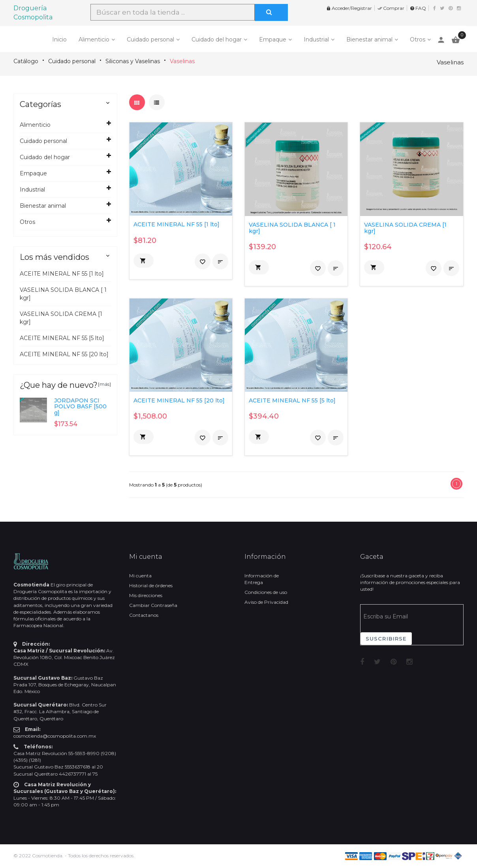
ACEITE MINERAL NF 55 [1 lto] (62, 274)
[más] (104, 384)
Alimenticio (94, 39)
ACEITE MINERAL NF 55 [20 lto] (64, 354)
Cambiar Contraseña (153, 605)
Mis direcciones (146, 595)
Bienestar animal (369, 39)
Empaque (273, 39)
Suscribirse (386, 639)
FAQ (418, 8)
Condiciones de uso (266, 592)
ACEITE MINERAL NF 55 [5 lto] (62, 338)
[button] (144, 261)
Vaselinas (182, 61)
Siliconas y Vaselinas (133, 61)
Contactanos (144, 615)
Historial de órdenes (151, 585)
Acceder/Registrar (349, 8)
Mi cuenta (140, 576)
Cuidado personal (150, 39)
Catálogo (26, 61)
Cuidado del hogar (217, 39)
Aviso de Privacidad (266, 602)
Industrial (316, 39)
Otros (418, 39)
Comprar (391, 8)
